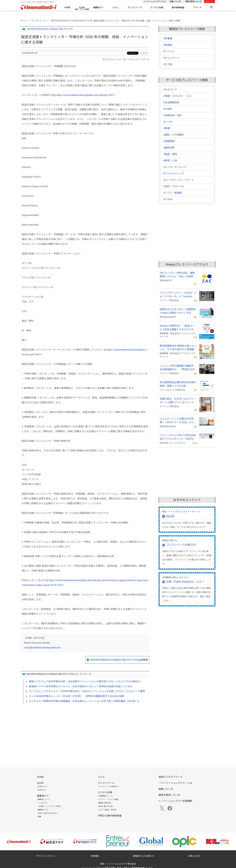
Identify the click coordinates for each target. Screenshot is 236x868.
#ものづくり (170, 90)
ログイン (210, 2)
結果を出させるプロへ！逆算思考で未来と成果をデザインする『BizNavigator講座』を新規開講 (178, 311)
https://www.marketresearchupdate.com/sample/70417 (86, 95)
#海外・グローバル (174, 186)
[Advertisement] (85, 732)
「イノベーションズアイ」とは (175, 783)
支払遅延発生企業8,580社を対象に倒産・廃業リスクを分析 (178, 384)
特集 (39, 817)
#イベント (169, 51)
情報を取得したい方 (193, 2)
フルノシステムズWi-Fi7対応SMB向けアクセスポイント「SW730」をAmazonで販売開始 (178, 437)
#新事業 (168, 39)
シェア (144, 53)
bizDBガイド (43, 786)
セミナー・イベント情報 (108, 799)
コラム (115, 8)
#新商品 (168, 45)
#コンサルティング (112, 59)
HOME (68, 8)
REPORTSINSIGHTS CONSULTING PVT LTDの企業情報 (119, 660)
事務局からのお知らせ (143, 856)
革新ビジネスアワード (171, 777)
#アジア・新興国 (172, 193)
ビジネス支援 (157, 8)
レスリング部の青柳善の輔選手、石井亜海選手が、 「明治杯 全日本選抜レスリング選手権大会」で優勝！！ (178, 368)
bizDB (82, 8)
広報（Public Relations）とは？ (185, 582)
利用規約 (95, 856)
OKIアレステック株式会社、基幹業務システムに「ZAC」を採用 (177, 275)
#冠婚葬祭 (169, 141)
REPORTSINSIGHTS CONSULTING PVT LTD (50, 29)
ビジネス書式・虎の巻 (107, 810)
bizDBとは (42, 790)
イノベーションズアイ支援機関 (175, 801)
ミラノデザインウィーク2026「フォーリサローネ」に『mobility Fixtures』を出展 (178, 295)
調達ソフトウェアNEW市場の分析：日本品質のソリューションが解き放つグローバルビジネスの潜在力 (84, 681)
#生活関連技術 (171, 102)
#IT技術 (168, 109)
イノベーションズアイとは (155, 2)
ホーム (24, 21)
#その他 (168, 64)
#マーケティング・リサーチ (136, 59)
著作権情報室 (178, 8)
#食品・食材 (170, 154)
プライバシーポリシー (46, 856)
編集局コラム (43, 810)
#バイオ (168, 122)
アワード (197, 8)
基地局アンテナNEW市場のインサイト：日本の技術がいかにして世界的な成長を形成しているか (81, 686)
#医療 (167, 128)
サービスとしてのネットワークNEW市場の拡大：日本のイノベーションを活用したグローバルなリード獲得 (87, 691)
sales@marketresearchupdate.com (42, 648)
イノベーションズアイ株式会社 (121, 864)
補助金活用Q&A (105, 803)
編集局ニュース (44, 799)
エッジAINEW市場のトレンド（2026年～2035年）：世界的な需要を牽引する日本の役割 (77, 696)
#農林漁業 (169, 148)
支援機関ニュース (105, 796)
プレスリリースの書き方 (181, 545)
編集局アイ (99, 8)
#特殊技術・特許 (173, 115)
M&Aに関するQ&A (106, 806)
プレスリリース (135, 8)
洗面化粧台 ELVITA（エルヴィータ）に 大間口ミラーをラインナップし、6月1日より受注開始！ (178, 401)
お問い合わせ (194, 856)
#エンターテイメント (175, 167)
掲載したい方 (175, 2)
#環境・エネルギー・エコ (177, 96)
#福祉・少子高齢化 (174, 135)
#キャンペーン (171, 58)
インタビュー (43, 803)
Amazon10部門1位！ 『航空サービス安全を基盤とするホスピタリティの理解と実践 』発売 (178, 328)
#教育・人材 (170, 161)
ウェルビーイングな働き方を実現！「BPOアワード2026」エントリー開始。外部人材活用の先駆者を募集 (178, 421)
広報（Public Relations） (48, 813)
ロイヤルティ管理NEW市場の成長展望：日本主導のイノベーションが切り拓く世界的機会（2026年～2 (84, 701)
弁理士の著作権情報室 (110, 816)
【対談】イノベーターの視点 (49, 806)
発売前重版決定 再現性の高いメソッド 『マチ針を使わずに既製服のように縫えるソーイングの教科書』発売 (178, 348)
